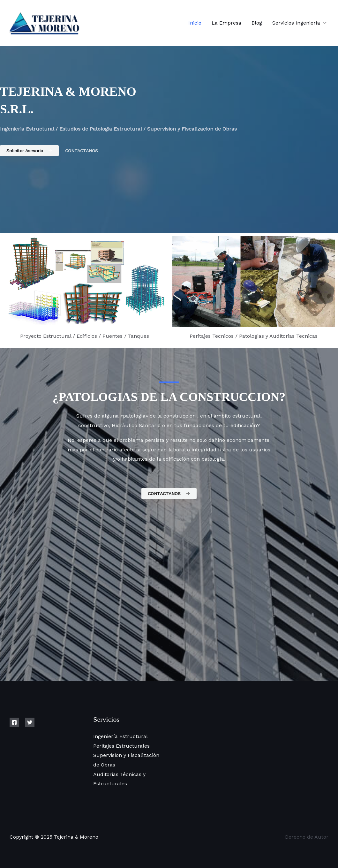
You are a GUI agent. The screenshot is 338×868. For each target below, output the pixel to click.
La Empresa (226, 23)
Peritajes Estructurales (121, 746)
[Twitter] (30, 722)
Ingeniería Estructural (120, 736)
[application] (323, 23)
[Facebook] (14, 722)
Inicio (195, 23)
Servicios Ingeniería (299, 23)
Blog (257, 23)
